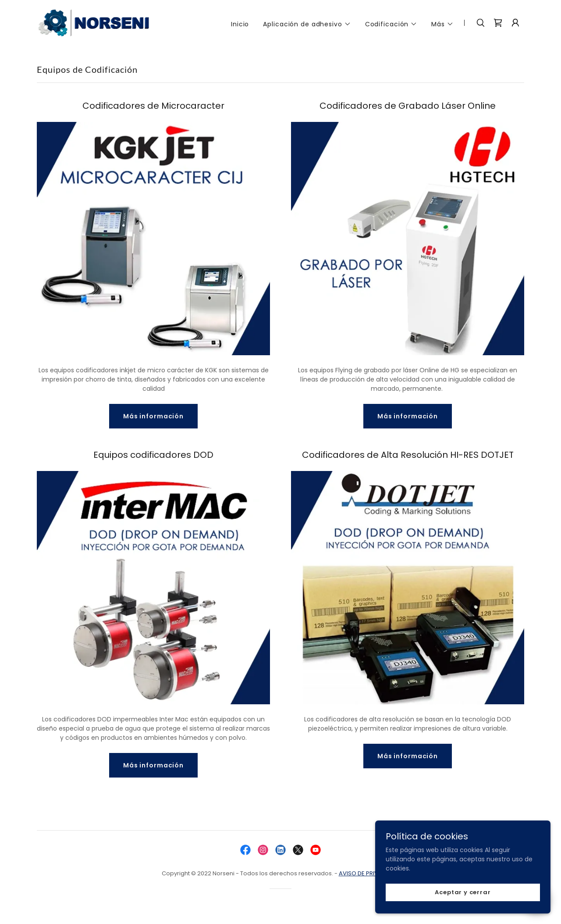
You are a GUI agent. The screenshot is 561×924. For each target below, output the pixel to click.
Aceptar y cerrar (463, 892)
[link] (94, 22)
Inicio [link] (240, 24)
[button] (307, 24)
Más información (153, 416)
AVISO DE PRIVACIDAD (369, 873)
